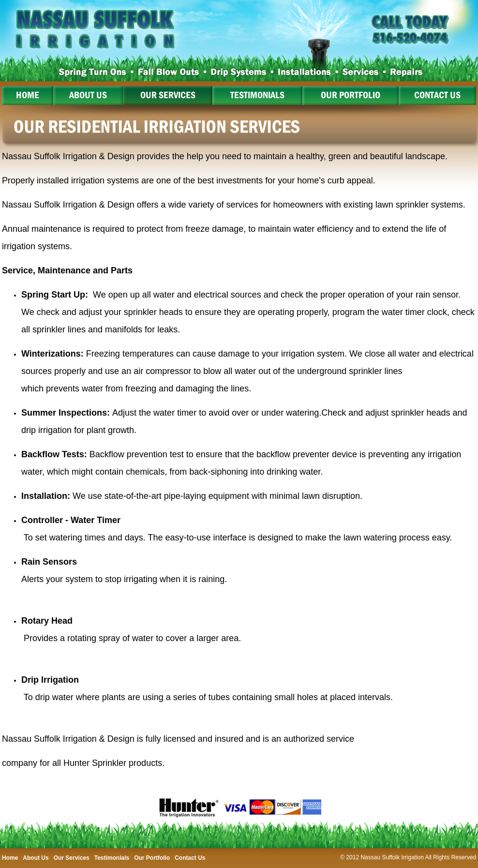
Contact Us (437, 95)
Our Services (168, 95)
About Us (88, 95)
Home (28, 95)
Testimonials (257, 95)
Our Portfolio (351, 95)
